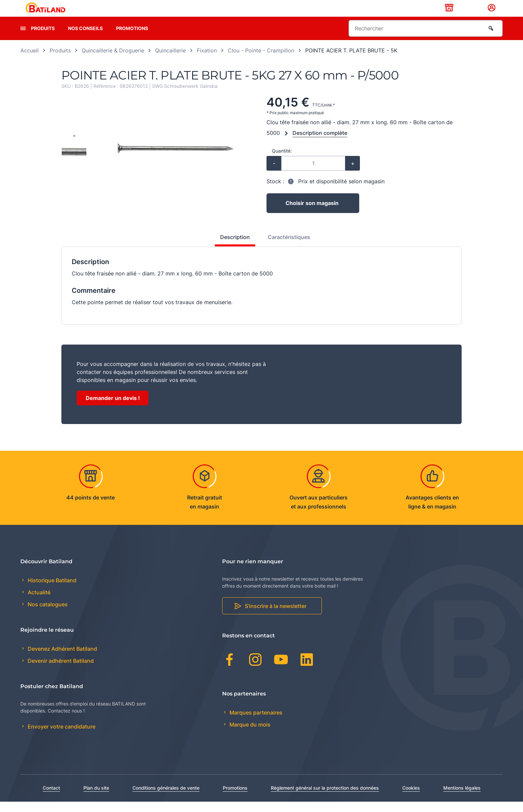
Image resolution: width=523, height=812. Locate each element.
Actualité (38, 603)
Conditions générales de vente (166, 798)
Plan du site (96, 798)
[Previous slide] (74, 147)
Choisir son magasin (312, 214)
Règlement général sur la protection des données (325, 798)
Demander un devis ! (113, 408)
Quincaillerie (170, 61)
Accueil (30, 61)
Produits (43, 39)
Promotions (132, 39)
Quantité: (282, 161)
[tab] (231, 250)
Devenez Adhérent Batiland (62, 659)
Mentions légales (462, 798)
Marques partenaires (255, 723)
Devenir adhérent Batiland (60, 671)
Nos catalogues (47, 615)
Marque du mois (249, 735)
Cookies (411, 798)
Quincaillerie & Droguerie (113, 61)
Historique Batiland (51, 591)
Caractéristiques (289, 247)
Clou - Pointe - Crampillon (261, 61)
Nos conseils (85, 39)
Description (235, 247)
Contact (51, 798)
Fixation (207, 61)
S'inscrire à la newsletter (276, 617)
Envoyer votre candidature (61, 737)
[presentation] (23, 39)
